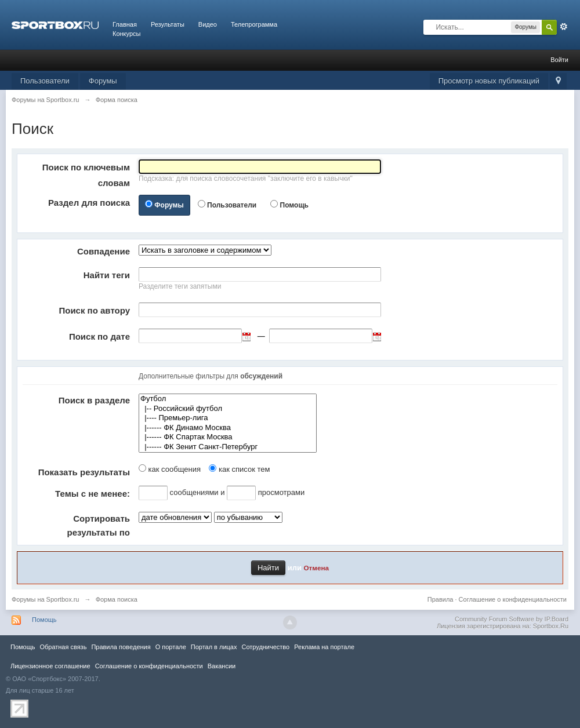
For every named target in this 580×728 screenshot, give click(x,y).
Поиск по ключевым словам (86, 175)
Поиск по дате (99, 336)
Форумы (103, 81)
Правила (441, 599)
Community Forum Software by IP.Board (512, 619)
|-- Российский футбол (228, 409)
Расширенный (564, 27)
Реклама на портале (324, 647)
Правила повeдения (121, 647)
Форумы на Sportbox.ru (46, 599)
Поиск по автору (94, 310)
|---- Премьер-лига (228, 418)
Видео (208, 24)
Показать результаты (84, 472)
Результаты (168, 24)
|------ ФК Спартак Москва (228, 437)
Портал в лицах (214, 647)
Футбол (228, 399)
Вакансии (222, 666)
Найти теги (107, 275)
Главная (125, 24)
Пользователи (45, 81)
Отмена (317, 568)
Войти (559, 60)
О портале (171, 647)
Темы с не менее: (93, 494)
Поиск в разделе (94, 400)
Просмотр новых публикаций (489, 81)
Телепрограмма (254, 24)
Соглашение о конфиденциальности (513, 599)
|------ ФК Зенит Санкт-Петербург (228, 447)
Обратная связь (63, 647)
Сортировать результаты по (99, 525)
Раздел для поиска (89, 203)
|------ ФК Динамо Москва (228, 428)
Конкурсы (126, 34)
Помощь (294, 205)
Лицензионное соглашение (50, 666)
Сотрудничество (265, 647)
